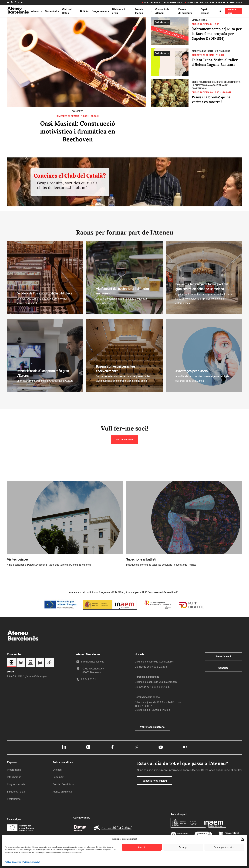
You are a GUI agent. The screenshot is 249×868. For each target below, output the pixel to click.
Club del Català (67, 11)
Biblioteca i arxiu (122, 11)
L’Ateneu (36, 11)
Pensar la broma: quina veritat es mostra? (211, 99)
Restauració (217, 3)
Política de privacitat (31, 862)
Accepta (142, 847)
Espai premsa (205, 11)
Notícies (85, 11)
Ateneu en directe (196, 3)
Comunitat (52, 11)
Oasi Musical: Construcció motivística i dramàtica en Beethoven (78, 131)
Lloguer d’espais (173, 3)
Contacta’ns (235, 3)
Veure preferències (224, 847)
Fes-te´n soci (223, 657)
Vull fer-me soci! (124, 440)
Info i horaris (151, 3)
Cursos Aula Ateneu (162, 11)
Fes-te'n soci (232, 11)
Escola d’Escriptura (185, 11)
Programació (101, 11)
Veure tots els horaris (152, 727)
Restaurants (14, 799)
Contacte (223, 668)
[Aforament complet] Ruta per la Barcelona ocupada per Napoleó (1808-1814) (217, 34)
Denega (183, 847)
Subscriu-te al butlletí (155, 781)
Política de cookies (13, 862)
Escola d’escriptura (63, 784)
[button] (243, 839)
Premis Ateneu (144, 11)
